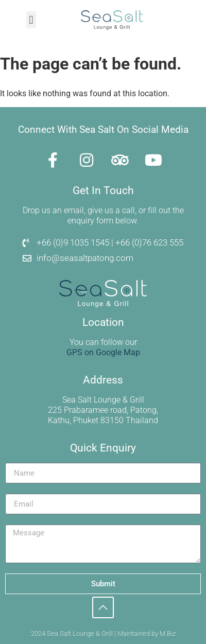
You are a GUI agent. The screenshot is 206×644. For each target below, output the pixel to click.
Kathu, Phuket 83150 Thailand (103, 420)
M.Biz (168, 633)
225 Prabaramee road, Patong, (103, 410)
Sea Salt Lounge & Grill (103, 400)
